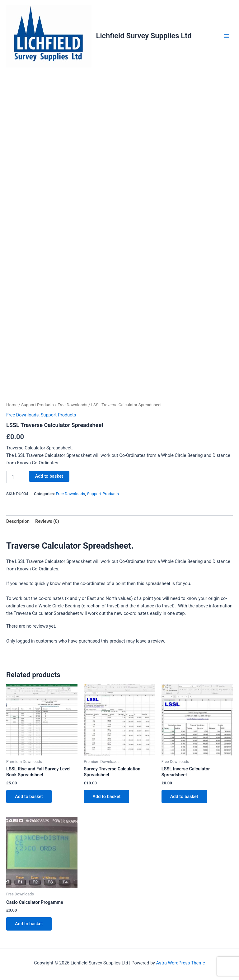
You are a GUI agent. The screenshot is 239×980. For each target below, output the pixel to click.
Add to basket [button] (29, 797)
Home (12, 405)
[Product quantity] (15, 477)
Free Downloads (73, 405)
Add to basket (49, 476)
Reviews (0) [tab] (47, 521)
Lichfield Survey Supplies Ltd (144, 36)
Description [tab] (18, 521)
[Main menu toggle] (227, 36)
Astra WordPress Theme (181, 963)
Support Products (37, 405)
